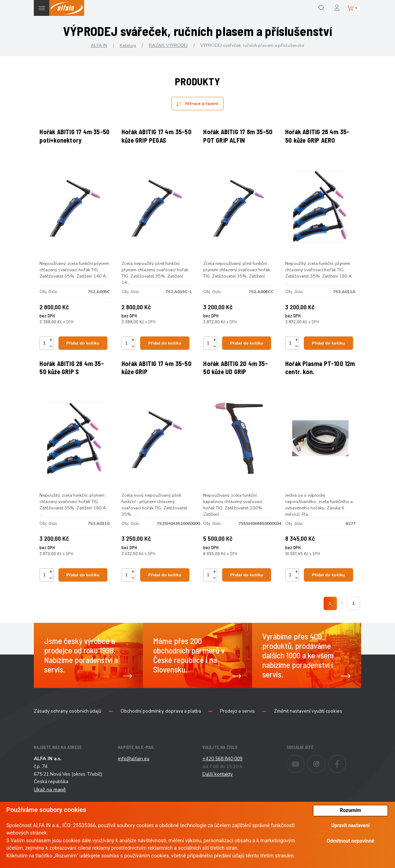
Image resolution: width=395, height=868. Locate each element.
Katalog (128, 45)
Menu (42, 8)
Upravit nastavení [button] (350, 825)
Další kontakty (218, 796)
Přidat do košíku (83, 349)
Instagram (325, 782)
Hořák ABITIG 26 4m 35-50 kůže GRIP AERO (319, 139)
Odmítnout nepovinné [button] (350, 841)
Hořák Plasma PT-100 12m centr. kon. (316, 381)
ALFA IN (99, 45)
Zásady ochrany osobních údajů (68, 734)
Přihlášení (337, 8)
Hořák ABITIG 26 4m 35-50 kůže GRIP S (74, 381)
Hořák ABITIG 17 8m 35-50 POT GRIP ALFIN (236, 139)
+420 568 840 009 (222, 781)
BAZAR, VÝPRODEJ (168, 45)
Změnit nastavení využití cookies (308, 734)
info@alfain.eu (134, 781)
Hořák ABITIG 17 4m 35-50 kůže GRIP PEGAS (155, 139)
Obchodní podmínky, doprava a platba (161, 734)
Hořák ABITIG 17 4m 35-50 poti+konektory (73, 139)
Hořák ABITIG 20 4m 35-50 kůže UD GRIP (237, 381)
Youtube (304, 782)
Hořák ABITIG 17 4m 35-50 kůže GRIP (155, 381)
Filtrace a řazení (202, 104)
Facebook (346, 782)
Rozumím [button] (351, 810)
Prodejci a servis (237, 734)
